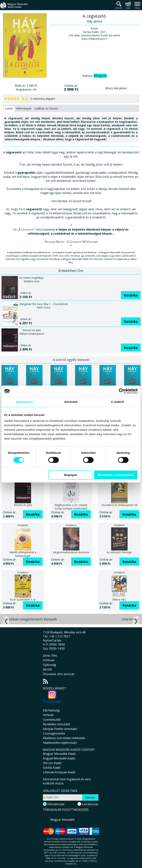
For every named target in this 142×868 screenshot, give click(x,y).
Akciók (47, 669)
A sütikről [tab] (117, 402)
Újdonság (50, 665)
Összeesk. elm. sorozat (59, 674)
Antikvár (49, 660)
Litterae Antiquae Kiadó (59, 772)
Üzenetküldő (52, 720)
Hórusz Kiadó (52, 763)
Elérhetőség (51, 710)
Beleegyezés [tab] (25, 402)
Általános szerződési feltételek (64, 738)
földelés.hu (71, 864)
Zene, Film (50, 656)
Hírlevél (48, 715)
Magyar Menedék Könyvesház (14, 7)
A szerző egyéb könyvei (71, 360)
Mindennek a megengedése (116, 475)
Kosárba (131, 295)
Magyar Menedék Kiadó (59, 754)
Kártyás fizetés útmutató (60, 729)
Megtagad (70, 475)
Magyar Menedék (62, 820)
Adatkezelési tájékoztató (60, 743)
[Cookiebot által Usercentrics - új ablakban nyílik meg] (122, 391)
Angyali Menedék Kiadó (59, 758)
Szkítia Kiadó (52, 768)
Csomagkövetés (54, 733)
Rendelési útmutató (56, 724)
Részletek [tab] (71, 402)
